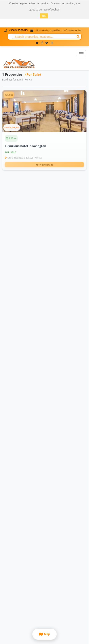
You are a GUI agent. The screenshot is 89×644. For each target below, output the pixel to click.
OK (44, 16)
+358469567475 (18, 30)
